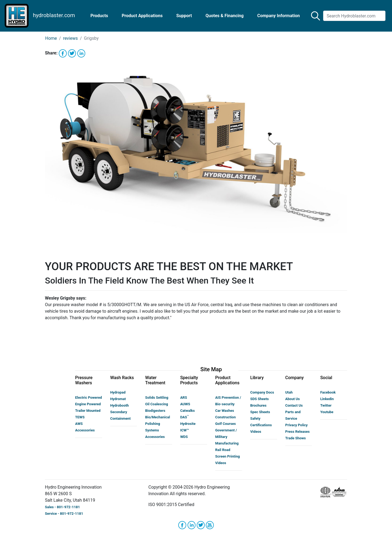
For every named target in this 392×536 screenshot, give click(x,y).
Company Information (278, 16)
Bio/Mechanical (157, 417)
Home (51, 38)
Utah (289, 392)
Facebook (328, 392)
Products (99, 16)
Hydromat (118, 399)
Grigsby (91, 38)
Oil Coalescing (157, 404)
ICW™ (185, 430)
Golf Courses (226, 424)
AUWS (185, 404)
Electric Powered (88, 398)
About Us (293, 399)
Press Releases (298, 432)
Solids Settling (157, 398)
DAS (184, 417)
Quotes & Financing (225, 16)
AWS (79, 424)
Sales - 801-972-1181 (62, 507)
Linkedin (327, 399)
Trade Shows (296, 438)
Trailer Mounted (88, 411)
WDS (184, 437)
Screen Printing (228, 456)
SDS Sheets (259, 399)
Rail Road (223, 450)
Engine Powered (88, 404)
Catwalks (187, 411)
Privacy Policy (296, 425)
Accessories (85, 430)
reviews (71, 38)
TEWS (80, 417)
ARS (184, 398)
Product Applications (142, 16)
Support (184, 16)
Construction (226, 417)
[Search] (354, 16)
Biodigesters (155, 411)
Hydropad (118, 392)
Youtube (327, 412)
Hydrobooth (120, 405)
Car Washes (225, 411)
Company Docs (262, 392)
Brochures (258, 405)
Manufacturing (227, 443)
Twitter (326, 405)
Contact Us (294, 405)
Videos (221, 463)
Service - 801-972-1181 (64, 514)
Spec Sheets (260, 412)
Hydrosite (188, 424)
